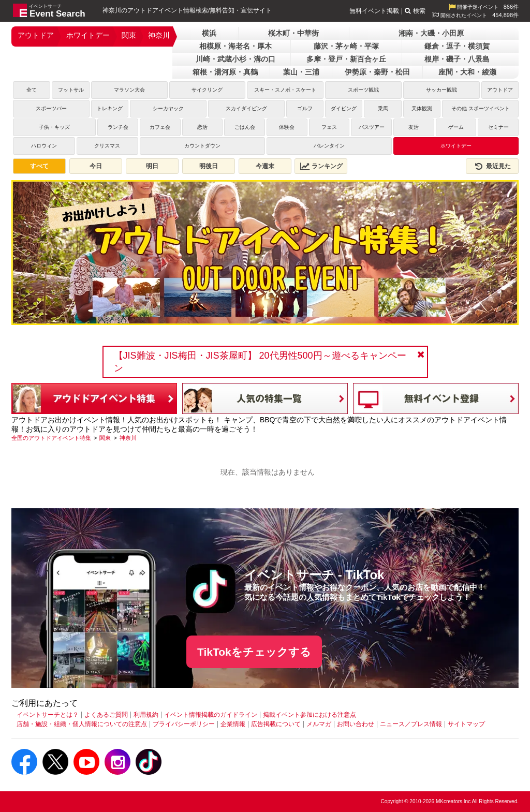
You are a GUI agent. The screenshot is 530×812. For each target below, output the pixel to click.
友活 (414, 127)
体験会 (287, 127)
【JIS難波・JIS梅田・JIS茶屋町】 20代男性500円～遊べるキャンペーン (260, 362)
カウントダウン (202, 146)
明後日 (209, 166)
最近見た (492, 166)
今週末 (265, 166)
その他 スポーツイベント (481, 108)
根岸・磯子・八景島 (457, 59)
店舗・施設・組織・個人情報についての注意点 (82, 724)
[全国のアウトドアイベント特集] (51, 438)
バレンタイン (329, 146)
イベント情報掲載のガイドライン (211, 715)
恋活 (202, 127)
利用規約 (146, 715)
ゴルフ (305, 108)
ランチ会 (118, 127)
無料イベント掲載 (374, 11)
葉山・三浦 (301, 72)
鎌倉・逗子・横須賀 (457, 46)
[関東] (105, 438)
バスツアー (372, 127)
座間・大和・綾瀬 (467, 72)
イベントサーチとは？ (48, 715)
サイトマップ (466, 724)
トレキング (110, 108)
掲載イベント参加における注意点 (310, 715)
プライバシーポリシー (184, 724)
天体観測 (422, 108)
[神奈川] (128, 438)
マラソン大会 (129, 90)
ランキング (321, 166)
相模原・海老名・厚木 (235, 46)
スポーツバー (51, 108)
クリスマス (107, 146)
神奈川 (159, 35)
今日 (96, 166)
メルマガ (319, 724)
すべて (39, 166)
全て (32, 90)
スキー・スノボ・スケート (285, 90)
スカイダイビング (246, 108)
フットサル (71, 90)
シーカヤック (168, 108)
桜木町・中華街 (293, 33)
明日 (152, 166)
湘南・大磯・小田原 (431, 33)
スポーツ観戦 (363, 90)
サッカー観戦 (441, 90)
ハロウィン (44, 146)
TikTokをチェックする (254, 652)
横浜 (209, 33)
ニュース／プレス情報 (411, 724)
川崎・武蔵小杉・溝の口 (235, 59)
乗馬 (383, 108)
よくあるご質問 (106, 715)
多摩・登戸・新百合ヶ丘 (346, 59)
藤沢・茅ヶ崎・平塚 (346, 46)
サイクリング (207, 90)
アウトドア (36, 35)
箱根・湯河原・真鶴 (225, 72)
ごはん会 (245, 127)
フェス (329, 127)
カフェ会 (160, 127)
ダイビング (344, 108)
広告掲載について (276, 724)
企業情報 (233, 724)
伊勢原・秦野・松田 (377, 72)
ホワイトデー (88, 35)
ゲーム (456, 127)
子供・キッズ (54, 127)
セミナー (498, 127)
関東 (129, 35)
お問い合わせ (356, 724)
